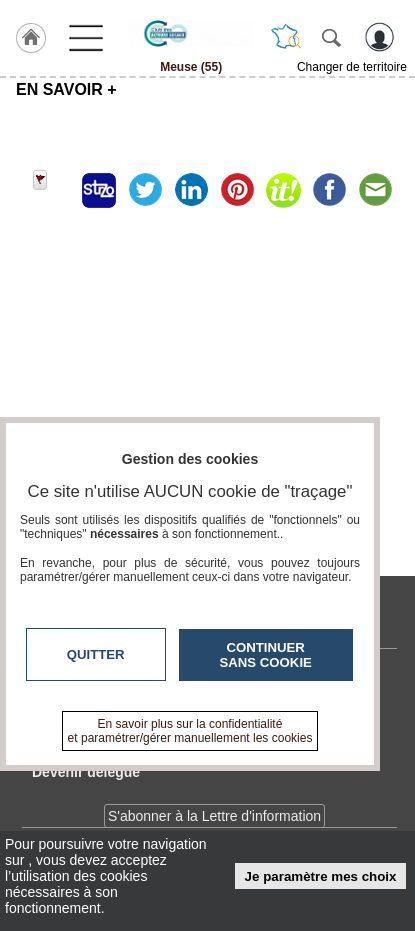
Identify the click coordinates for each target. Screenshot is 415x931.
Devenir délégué (86, 772)
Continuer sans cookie (266, 655)
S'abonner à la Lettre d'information (214, 816)
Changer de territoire (352, 67)
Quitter (96, 654)
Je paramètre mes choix (321, 876)
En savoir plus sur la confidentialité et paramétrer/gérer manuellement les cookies (190, 731)
